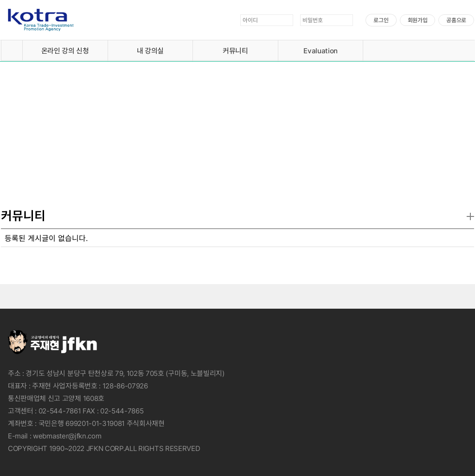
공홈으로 (456, 20)
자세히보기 (77, 166)
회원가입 (418, 20)
